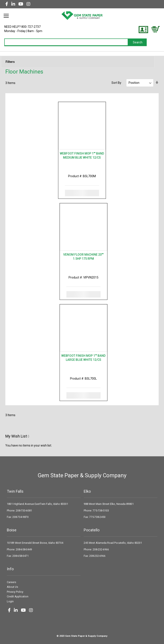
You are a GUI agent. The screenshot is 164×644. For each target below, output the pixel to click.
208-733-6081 (24, 511)
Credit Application (18, 596)
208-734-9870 (20, 517)
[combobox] (66, 42)
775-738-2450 (97, 517)
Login (10, 601)
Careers (12, 582)
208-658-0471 (20, 556)
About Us (12, 587)
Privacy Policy (15, 592)
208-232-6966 (101, 549)
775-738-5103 (101, 511)
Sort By (116, 83)
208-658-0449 (24, 549)
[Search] (138, 42)
